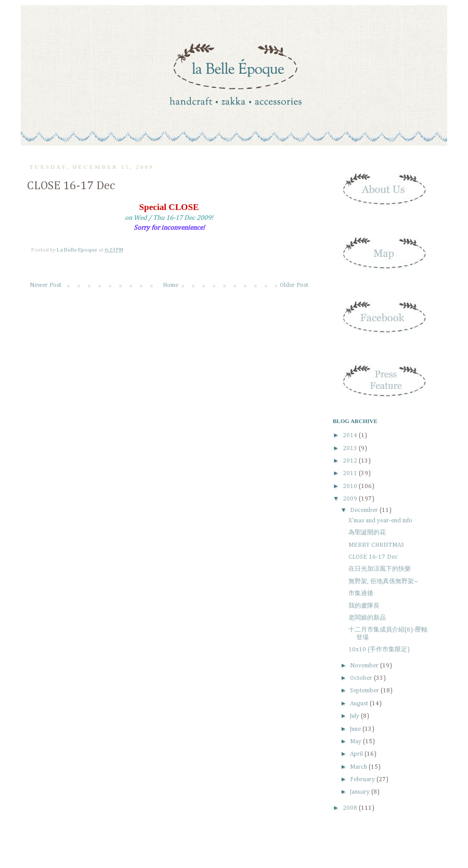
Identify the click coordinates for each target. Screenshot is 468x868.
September (365, 691)
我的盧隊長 (364, 606)
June (356, 729)
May (356, 742)
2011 (351, 474)
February (363, 780)
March (359, 767)
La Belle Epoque (77, 250)
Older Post (294, 285)
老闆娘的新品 (367, 618)
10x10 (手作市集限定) (379, 650)
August (360, 704)
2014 (351, 436)
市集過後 (361, 594)
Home (171, 285)
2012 (351, 461)
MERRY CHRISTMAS (376, 545)
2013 (351, 449)
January (361, 792)
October (362, 678)
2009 (351, 499)
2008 (351, 808)
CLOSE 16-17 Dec (373, 557)
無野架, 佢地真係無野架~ (383, 582)
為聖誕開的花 (367, 533)
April (357, 754)
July (355, 716)
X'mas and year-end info (380, 521)
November (365, 666)
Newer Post (45, 285)
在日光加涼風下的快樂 (380, 569)
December (365, 510)
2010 (351, 486)
